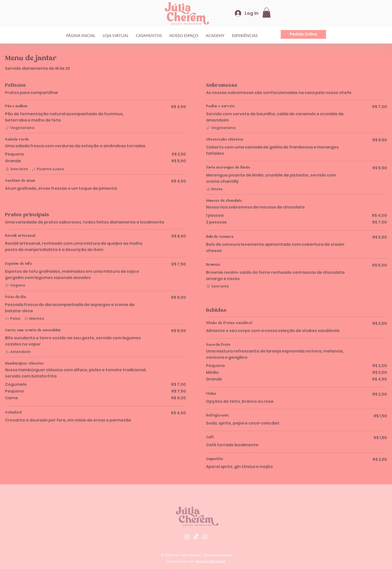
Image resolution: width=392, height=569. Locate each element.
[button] (266, 13)
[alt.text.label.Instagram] (187, 537)
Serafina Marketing (210, 561)
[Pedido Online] (303, 34)
